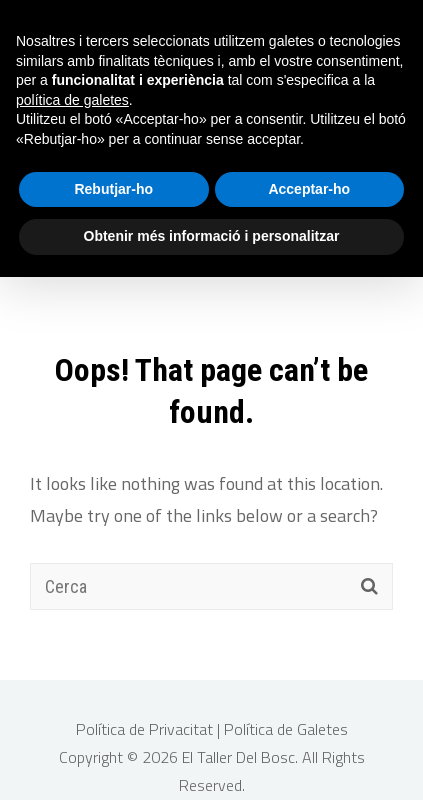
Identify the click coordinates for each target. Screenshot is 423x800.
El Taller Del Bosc (238, 748)
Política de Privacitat (146, 720)
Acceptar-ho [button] (309, 189)
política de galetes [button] (72, 100)
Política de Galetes (286, 720)
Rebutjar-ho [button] (113, 189)
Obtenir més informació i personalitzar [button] (212, 236)
